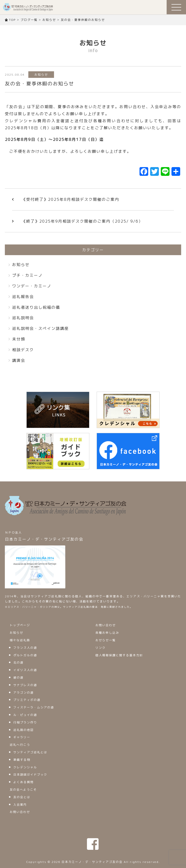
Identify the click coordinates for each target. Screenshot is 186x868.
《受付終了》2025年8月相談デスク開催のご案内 (70, 199)
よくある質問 (23, 782)
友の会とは (22, 797)
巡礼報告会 (23, 297)
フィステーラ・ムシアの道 (34, 707)
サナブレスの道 (25, 685)
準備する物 (22, 760)
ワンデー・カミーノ (32, 286)
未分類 (19, 339)
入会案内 (20, 805)
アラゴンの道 (23, 693)
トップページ (20, 625)
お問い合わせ (20, 812)
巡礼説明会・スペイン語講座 (40, 328)
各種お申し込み (107, 633)
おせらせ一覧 (106, 640)
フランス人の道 (25, 648)
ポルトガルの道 (25, 655)
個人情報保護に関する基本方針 (119, 655)
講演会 (19, 360)
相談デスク (23, 350)
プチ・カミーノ (27, 275)
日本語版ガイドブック (30, 775)
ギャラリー (22, 737)
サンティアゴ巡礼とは (30, 752)
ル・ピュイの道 (25, 715)
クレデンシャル (25, 767)
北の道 (18, 662)
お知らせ (41, 75)
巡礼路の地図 (23, 730)
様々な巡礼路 (20, 640)
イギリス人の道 (25, 670)
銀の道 (18, 677)
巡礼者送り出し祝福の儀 (36, 307)
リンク (101, 648)
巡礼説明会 (23, 318)
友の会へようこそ (23, 790)
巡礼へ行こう (20, 745)
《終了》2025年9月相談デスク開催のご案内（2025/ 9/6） (82, 221)
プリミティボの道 (27, 700)
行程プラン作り (25, 722)
